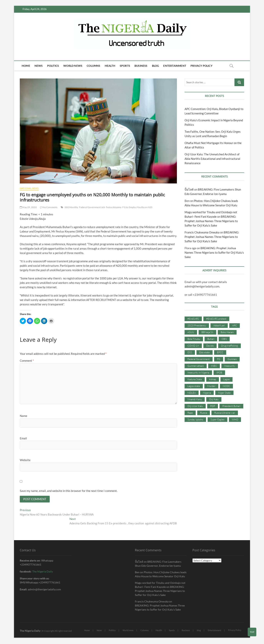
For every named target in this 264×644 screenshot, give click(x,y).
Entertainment (175, 66)
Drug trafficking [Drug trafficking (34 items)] (229, 346)
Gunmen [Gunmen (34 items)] (232, 359)
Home (26, 66)
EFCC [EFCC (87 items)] (220, 352)
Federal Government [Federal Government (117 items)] (199, 359)
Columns (93, 66)
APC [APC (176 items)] (235, 325)
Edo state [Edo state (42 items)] (205, 352)
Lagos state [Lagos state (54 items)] (194, 386)
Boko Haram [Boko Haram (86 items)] (227, 332)
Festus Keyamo (114, 207)
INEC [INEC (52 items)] (214, 366)
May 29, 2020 (28, 207)
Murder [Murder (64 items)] (211, 386)
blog (156, 66)
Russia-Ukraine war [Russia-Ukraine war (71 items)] (225, 413)
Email (23, 438)
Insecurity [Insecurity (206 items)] (230, 366)
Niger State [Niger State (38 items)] (224, 393)
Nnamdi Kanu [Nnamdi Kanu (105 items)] (195, 399)
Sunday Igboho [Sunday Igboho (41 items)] (195, 419)
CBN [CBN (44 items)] (224, 339)
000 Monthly (71, 207)
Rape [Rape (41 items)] (190, 413)
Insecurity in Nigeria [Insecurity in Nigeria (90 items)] (198, 372)
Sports (125, 66)
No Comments (49, 207)
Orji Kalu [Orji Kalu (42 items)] (214, 399)
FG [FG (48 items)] (219, 359)
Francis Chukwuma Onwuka (202, 232)
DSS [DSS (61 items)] (190, 352)
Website (25, 460)
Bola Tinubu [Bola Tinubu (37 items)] (194, 339)
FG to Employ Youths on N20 (137, 207)
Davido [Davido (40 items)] (210, 346)
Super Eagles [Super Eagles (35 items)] (217, 419)
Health (110, 66)
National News (29, 188)
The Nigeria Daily (43, 572)
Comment (27, 361)
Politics (53, 66)
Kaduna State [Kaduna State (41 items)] (195, 379)
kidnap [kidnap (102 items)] (213, 379)
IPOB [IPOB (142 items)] (219, 372)
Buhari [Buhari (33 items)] (211, 339)
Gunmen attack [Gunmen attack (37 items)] (196, 366)
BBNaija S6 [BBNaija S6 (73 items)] (207, 332)
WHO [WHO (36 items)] (235, 419)
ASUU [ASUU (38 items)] (191, 332)
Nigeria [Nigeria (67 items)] (207, 393)
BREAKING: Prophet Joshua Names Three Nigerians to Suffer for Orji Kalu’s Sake (211, 221)
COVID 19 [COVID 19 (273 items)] (193, 346)
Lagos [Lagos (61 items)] (226, 379)
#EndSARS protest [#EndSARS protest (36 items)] (216, 319)
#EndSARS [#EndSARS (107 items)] (193, 319)
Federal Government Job (92, 207)
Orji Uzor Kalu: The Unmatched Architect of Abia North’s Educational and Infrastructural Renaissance (212, 159)
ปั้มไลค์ (189, 189)
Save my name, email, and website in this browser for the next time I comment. (69, 491)
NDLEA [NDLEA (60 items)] (192, 393)
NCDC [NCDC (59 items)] (226, 386)
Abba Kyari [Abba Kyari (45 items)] (219, 325)
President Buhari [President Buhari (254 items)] (231, 406)
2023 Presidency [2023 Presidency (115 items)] (197, 325)
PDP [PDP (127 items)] (213, 406)
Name (24, 416)
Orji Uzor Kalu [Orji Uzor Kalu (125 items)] (195, 406)
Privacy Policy (201, 66)
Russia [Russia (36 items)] (204, 413)
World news (73, 66)
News (39, 66)
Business (141, 66)
